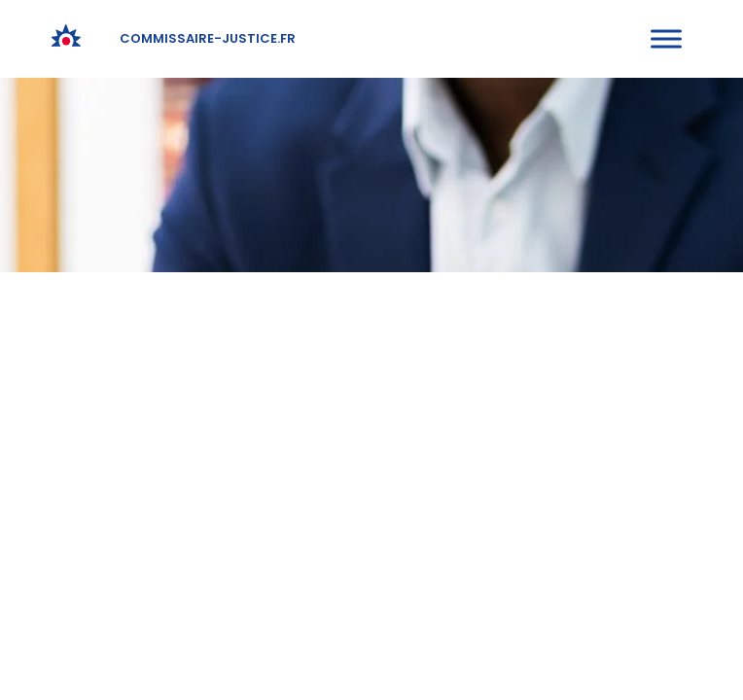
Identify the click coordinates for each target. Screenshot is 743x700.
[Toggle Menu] (666, 38)
